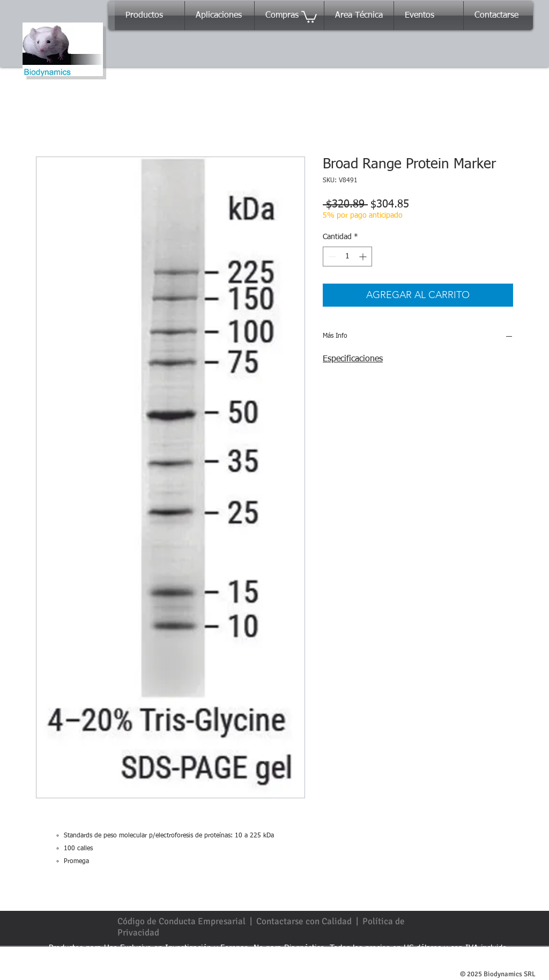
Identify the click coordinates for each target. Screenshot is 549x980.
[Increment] (364, 257)
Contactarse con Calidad (304, 921)
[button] (309, 16)
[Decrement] (331, 257)
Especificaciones (353, 359)
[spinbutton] (347, 257)
